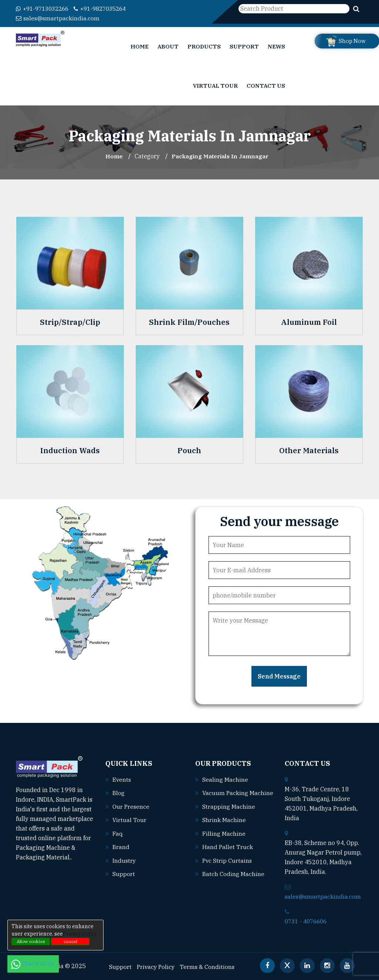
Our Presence (131, 805)
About (168, 46)
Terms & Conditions (209, 966)
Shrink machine (224, 829)
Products (204, 46)
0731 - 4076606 (308, 920)
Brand (121, 845)
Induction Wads (70, 450)
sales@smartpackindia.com (58, 18)
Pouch (189, 450)
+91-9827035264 (107, 9)
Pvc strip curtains (228, 869)
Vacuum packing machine (231, 802)
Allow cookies (31, 941)
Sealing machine (225, 779)
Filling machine (224, 842)
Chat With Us (33, 964)
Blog (119, 792)
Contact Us (266, 85)
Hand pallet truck (228, 855)
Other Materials (309, 450)
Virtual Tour (215, 85)
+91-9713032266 (45, 9)
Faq (118, 832)
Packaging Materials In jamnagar (221, 156)
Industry (124, 859)
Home (140, 46)
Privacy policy (80, 934)
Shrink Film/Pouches (189, 322)
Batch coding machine (233, 882)
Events (122, 779)
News (276, 46)
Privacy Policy (157, 966)
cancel (70, 941)
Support (244, 46)
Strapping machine (229, 815)
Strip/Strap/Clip (70, 322)
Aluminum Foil (309, 322)
